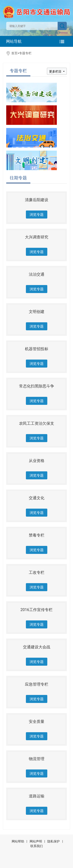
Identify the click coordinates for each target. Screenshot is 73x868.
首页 (14, 53)
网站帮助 (18, 841)
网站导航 (14, 41)
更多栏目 (56, 72)
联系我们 (37, 846)
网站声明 (36, 841)
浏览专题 (37, 215)
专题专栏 (25, 53)
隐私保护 (54, 841)
